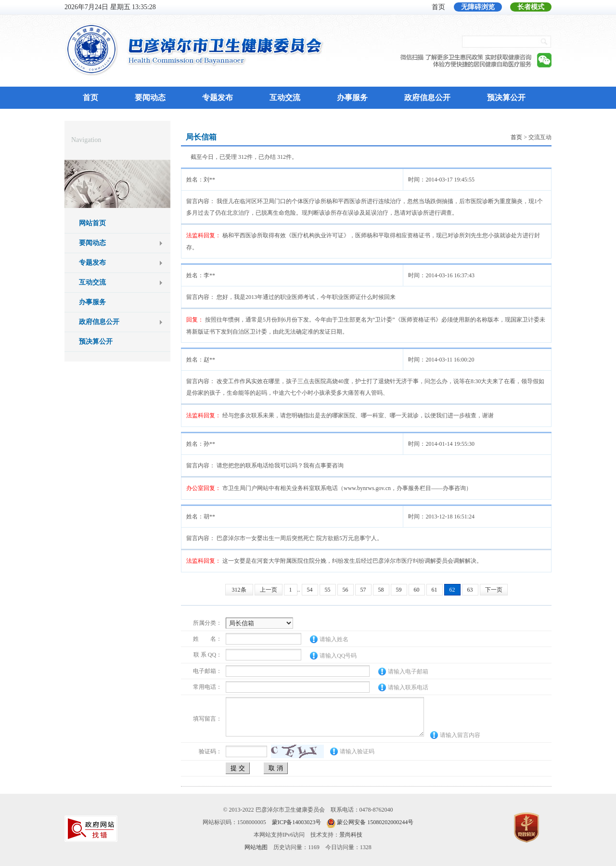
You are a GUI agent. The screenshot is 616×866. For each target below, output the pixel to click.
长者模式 (531, 7)
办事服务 (352, 97)
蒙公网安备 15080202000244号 (375, 822)
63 (470, 590)
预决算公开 (506, 97)
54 (310, 590)
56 (346, 590)
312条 (239, 590)
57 (363, 590)
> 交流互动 (531, 137)
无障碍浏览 (478, 7)
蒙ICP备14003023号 (297, 822)
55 (328, 590)
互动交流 (285, 97)
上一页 (269, 590)
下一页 (494, 590)
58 (381, 590)
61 (435, 590)
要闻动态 (150, 97)
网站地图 (256, 847)
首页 (438, 7)
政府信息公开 (427, 97)
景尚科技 (351, 835)
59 (399, 590)
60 (417, 590)
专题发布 (218, 97)
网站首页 (92, 223)
